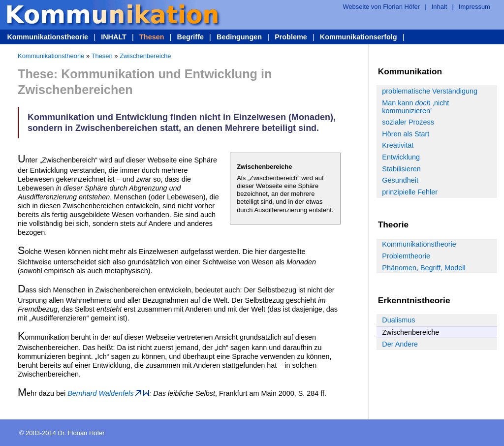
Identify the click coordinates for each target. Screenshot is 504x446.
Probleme (291, 37)
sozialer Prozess (408, 122)
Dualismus (398, 320)
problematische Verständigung (430, 91)
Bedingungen (239, 37)
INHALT (114, 37)
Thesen (152, 37)
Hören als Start (406, 134)
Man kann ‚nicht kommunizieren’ (415, 107)
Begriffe (190, 37)
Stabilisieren (401, 169)
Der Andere (400, 344)
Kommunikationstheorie (47, 37)
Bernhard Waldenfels (100, 393)
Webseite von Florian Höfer (381, 7)
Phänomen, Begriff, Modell (424, 268)
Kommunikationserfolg (359, 37)
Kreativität (398, 145)
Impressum (474, 7)
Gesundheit (400, 180)
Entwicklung (401, 157)
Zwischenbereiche (145, 56)
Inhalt (440, 7)
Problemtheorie (406, 256)
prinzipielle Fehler (410, 192)
